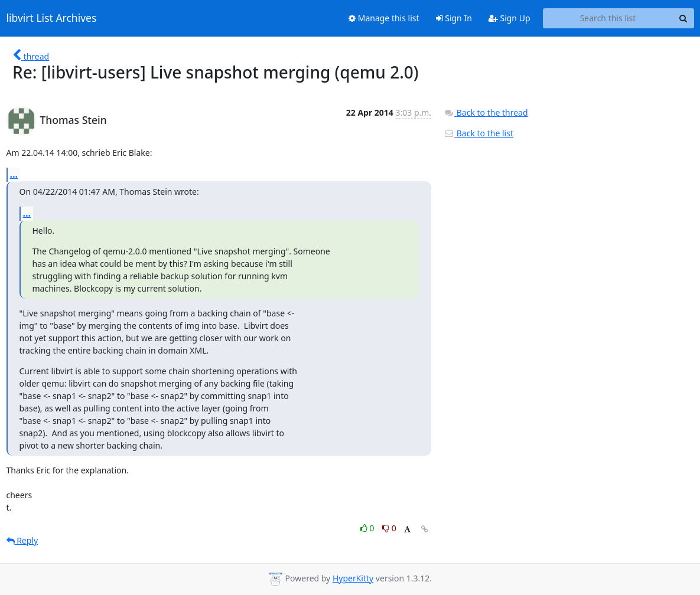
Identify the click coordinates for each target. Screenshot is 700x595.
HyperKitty (353, 578)
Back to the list (478, 133)
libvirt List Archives (52, 18)
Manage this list (384, 18)
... (14, 174)
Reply (22, 540)
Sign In (454, 18)
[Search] (683, 18)
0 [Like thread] (368, 528)
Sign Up (509, 18)
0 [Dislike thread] (389, 528)
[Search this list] (608, 18)
